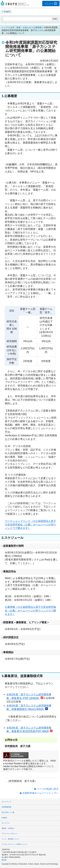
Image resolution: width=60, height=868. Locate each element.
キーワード (6, 823)
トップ (5, 27)
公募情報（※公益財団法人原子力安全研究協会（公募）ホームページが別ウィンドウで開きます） (30, 611)
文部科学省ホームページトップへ (40, 793)
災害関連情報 (6, 807)
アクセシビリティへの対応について (14, 844)
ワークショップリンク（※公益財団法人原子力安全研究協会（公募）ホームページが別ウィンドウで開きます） (30, 525)
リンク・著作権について (10, 839)
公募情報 (37, 27)
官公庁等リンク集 (8, 812)
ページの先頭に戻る (48, 789)
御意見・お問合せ (8, 828)
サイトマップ (6, 802)
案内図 (4, 860)
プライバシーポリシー (10, 834)
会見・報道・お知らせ (21, 27)
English (7, 12)
